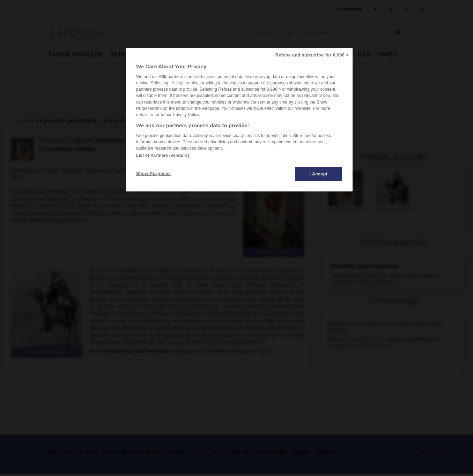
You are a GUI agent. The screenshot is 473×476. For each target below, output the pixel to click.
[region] (239, 120)
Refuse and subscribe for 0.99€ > (312, 55)
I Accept (319, 174)
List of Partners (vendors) (162, 156)
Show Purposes (153, 174)
